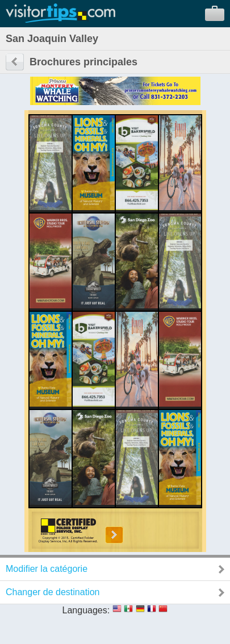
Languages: (86, 610)
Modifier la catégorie (47, 569)
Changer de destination (53, 592)
